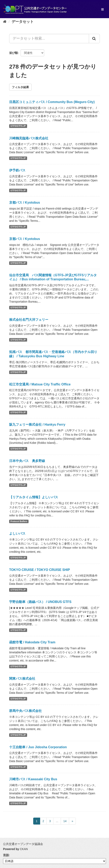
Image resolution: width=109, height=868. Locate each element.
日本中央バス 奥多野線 (27, 461)
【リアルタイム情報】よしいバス (34, 497)
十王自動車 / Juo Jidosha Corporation (38, 747)
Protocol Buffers (19, 521)
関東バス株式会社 (22, 679)
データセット (23, 22)
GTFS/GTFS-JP (18, 126)
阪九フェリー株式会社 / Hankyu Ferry (37, 425)
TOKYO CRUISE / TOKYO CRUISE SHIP (40, 570)
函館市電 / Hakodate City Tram (32, 642)
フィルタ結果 (20, 87)
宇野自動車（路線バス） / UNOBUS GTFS (40, 602)
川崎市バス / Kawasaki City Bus (33, 779)
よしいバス (17, 533)
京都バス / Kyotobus (25, 203)
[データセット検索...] (49, 39)
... (57, 821)
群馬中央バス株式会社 (25, 711)
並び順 (13, 53)
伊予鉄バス (17, 170)
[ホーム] (5, 22)
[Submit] (94, 39)
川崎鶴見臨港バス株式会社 (29, 138)
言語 (6, 855)
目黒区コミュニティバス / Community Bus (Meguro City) (52, 102)
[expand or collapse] (102, 9)
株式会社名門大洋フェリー (29, 320)
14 (65, 821)
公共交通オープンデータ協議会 (23, 844)
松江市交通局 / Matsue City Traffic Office (40, 384)
